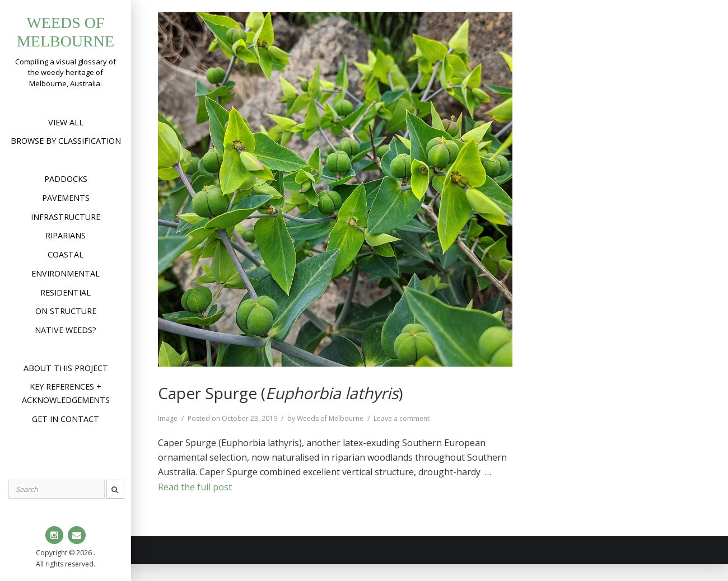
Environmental (66, 273)
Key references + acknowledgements (66, 393)
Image (168, 418)
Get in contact (66, 419)
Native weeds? (66, 330)
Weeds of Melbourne (330, 418)
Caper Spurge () (280, 393)
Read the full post (195, 487)
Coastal (66, 254)
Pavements (66, 198)
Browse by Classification (66, 141)
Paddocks (66, 179)
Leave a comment (402, 418)
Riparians (66, 235)
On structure (66, 311)
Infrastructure (66, 217)
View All (66, 122)
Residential (66, 292)
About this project (66, 368)
